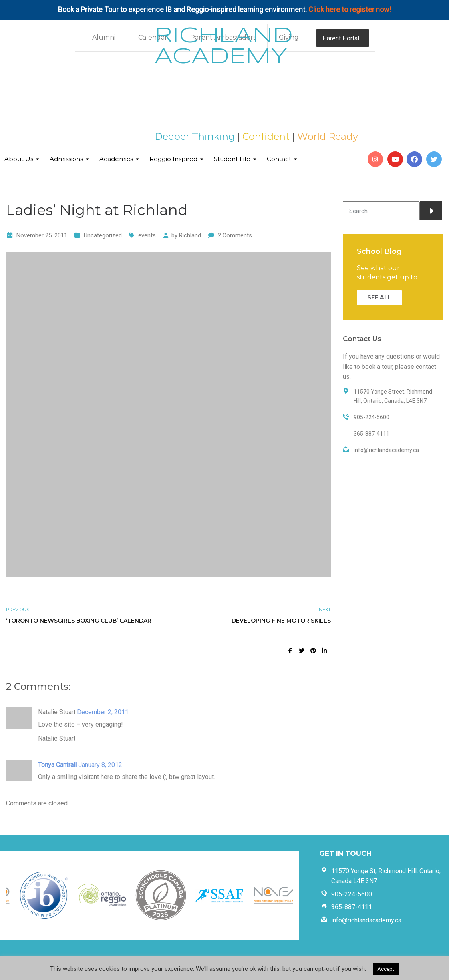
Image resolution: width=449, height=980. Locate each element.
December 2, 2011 (103, 712)
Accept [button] (386, 969)
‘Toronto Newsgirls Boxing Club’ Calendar (79, 621)
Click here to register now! (350, 9)
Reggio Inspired (173, 159)
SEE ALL (379, 297)
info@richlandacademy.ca (366, 920)
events (147, 235)
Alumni (104, 37)
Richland (190, 235)
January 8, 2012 (100, 765)
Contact (279, 159)
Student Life (232, 159)
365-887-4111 (352, 907)
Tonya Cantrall (57, 765)
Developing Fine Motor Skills (281, 621)
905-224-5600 (352, 894)
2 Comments (235, 235)
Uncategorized (103, 235)
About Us (19, 159)
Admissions (66, 159)
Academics (116, 159)
